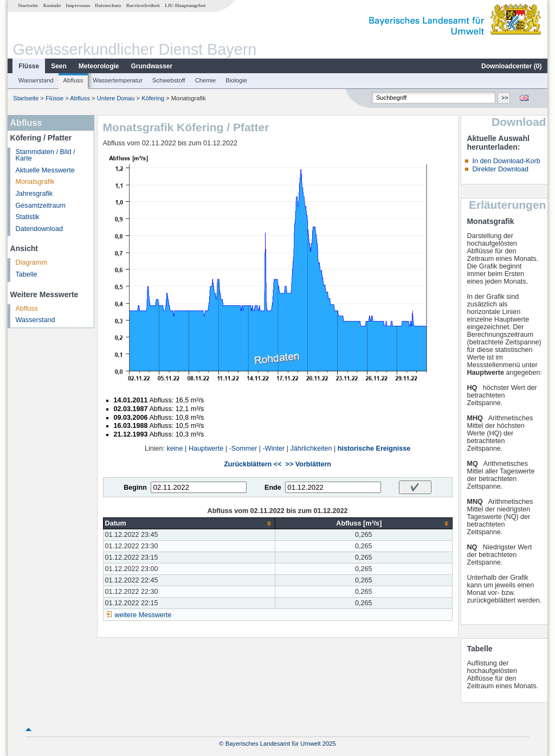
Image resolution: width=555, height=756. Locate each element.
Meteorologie (99, 66)
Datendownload (40, 229)
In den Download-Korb (506, 161)
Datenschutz (108, 5)
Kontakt (52, 5)
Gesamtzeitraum (41, 206)
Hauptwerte (206, 449)
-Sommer (243, 449)
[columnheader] (189, 524)
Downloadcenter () (511, 66)
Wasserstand (36, 80)
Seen (59, 66)
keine (175, 449)
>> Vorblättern (308, 464)
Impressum (78, 5)
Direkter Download (500, 169)
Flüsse (29, 66)
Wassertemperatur (118, 80)
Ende (273, 488)
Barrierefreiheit (143, 5)
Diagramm (31, 262)
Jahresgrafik (34, 194)
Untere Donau (116, 98)
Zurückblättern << (253, 464)
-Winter (274, 449)
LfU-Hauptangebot (185, 5)
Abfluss (73, 80)
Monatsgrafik (35, 182)
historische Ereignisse (374, 449)
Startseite (28, 5)
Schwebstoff (169, 80)
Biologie (236, 80)
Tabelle (27, 274)
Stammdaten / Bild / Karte (46, 155)
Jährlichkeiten (311, 449)
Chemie (206, 80)
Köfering (153, 98)
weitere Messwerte (143, 615)
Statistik (28, 217)
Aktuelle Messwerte (45, 170)
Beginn (135, 488)
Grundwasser (152, 66)
